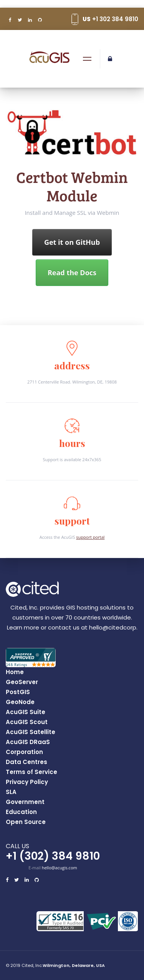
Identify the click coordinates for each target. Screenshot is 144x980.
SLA (11, 792)
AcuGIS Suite (26, 712)
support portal (90, 537)
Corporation (24, 752)
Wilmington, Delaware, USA (74, 965)
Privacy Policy (27, 782)
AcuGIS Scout (27, 722)
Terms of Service (31, 772)
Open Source (26, 822)
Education (21, 812)
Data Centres (26, 762)
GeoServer (22, 682)
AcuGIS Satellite (31, 732)
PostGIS (18, 692)
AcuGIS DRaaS (28, 742)
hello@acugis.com (60, 868)
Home (15, 672)
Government (25, 802)
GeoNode (20, 702)
